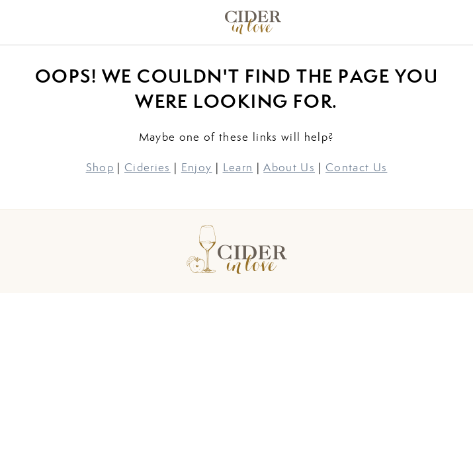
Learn (238, 167)
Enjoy (197, 167)
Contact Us (356, 167)
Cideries (148, 167)
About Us (289, 167)
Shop (100, 167)
